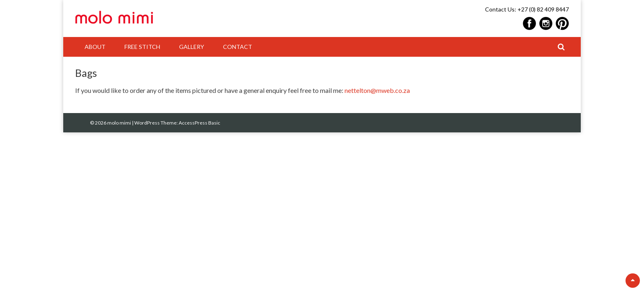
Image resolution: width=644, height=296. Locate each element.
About (95, 47)
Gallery (192, 47)
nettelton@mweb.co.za (377, 90)
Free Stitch (142, 47)
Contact (238, 47)
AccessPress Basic (199, 123)
